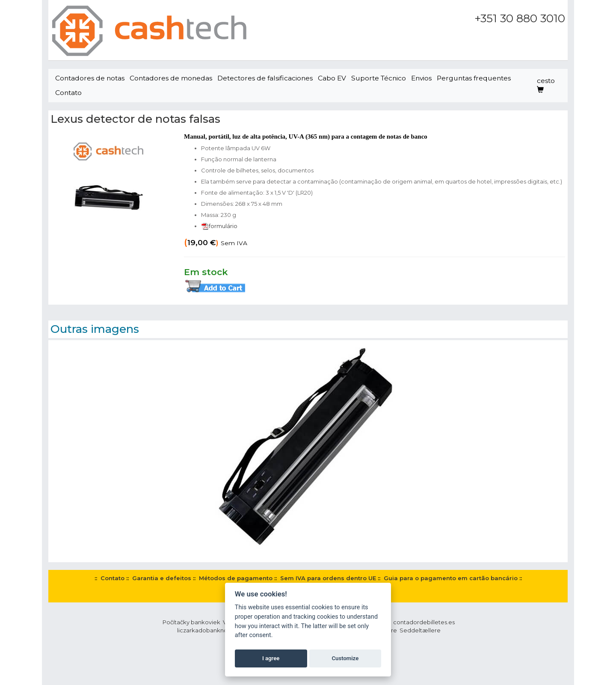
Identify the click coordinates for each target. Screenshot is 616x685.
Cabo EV (332, 78)
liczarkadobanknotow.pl (211, 630)
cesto (546, 85)
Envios (421, 78)
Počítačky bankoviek (191, 622)
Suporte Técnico (379, 78)
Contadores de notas (90, 78)
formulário (219, 226)
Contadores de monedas (171, 78)
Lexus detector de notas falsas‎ (135, 119)
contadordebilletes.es (424, 622)
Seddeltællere (420, 630)
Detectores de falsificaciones (265, 78)
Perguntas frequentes (474, 78)
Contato (68, 93)
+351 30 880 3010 (520, 18)
